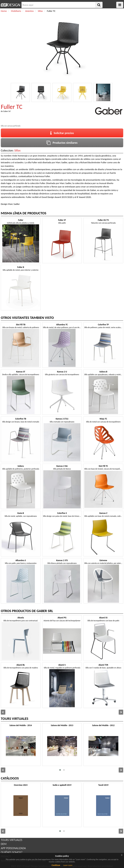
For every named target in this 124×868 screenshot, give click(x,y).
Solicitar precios (62, 133)
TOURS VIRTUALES (12, 840)
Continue (56, 865)
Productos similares (62, 143)
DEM (4, 844)
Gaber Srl (7, 111)
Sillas (17, 150)
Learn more (68, 865)
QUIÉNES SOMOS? (12, 852)
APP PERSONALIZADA (13, 848)
